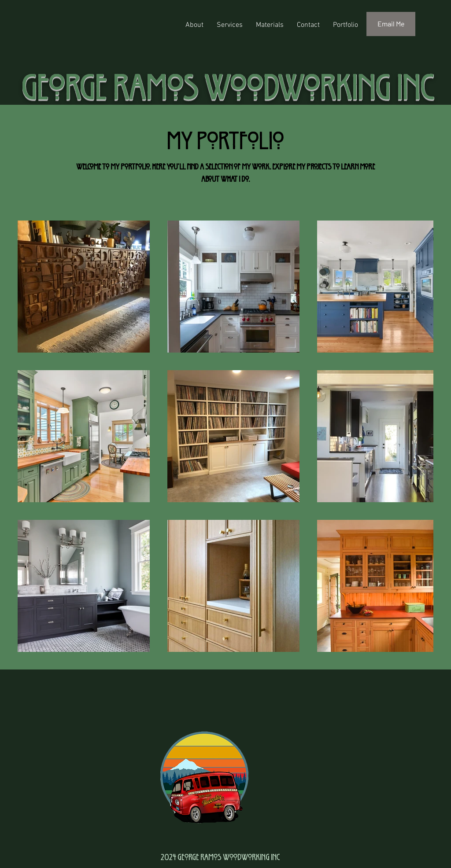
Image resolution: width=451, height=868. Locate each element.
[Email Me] (391, 24)
